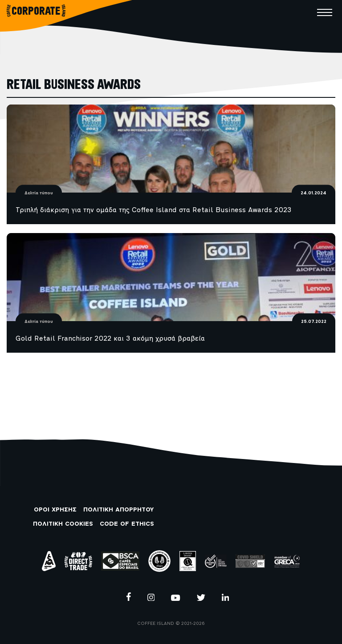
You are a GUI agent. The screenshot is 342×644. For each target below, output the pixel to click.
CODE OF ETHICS (127, 524)
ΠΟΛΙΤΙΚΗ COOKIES (63, 524)
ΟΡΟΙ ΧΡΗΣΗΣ (55, 510)
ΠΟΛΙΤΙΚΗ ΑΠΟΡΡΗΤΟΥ (118, 510)
